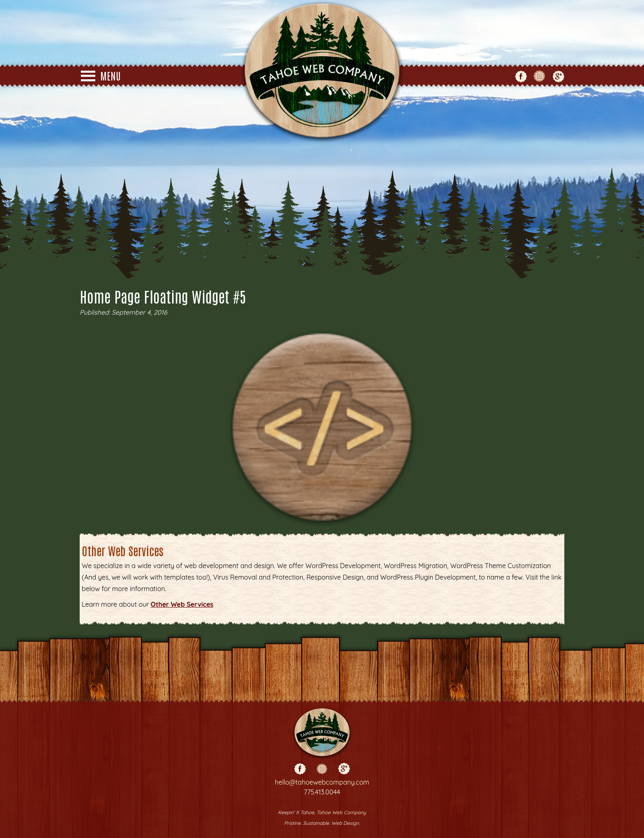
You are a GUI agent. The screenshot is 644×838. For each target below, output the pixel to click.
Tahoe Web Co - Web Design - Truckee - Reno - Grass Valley (322, 72)
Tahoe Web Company (341, 812)
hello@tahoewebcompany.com (322, 782)
